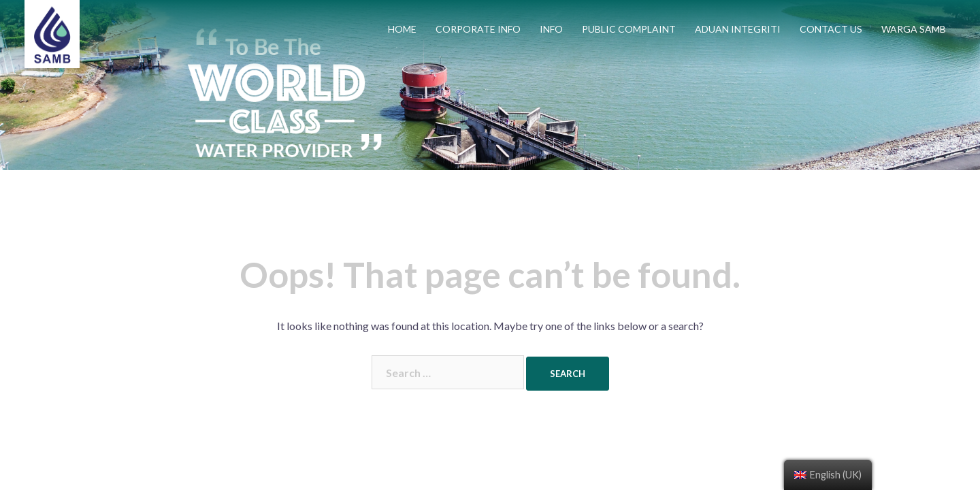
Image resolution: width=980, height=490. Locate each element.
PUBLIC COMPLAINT (629, 29)
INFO (551, 29)
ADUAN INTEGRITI (738, 29)
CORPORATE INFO (478, 29)
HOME (402, 29)
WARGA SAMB (914, 29)
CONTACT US (831, 29)
